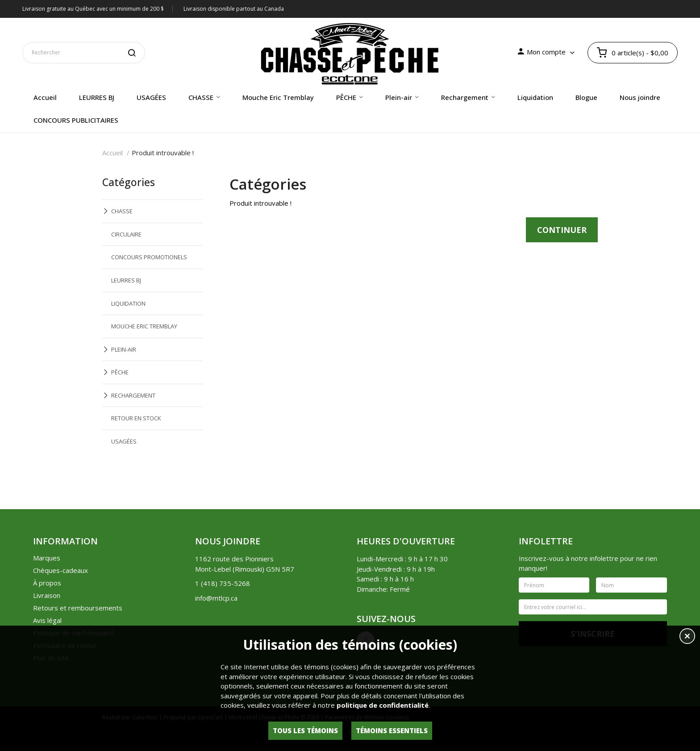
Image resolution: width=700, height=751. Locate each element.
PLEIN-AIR (124, 349)
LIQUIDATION (128, 303)
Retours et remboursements (78, 608)
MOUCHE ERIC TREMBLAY (144, 326)
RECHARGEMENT (133, 395)
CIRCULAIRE (126, 234)
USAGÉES (124, 441)
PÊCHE (120, 372)
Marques (47, 558)
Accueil (112, 153)
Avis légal (47, 620)
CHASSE (122, 211)
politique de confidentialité (383, 705)
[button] (687, 637)
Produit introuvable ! (163, 153)
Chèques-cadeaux (60, 570)
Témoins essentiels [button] (392, 730)
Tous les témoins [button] (305, 730)
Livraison (47, 595)
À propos (47, 583)
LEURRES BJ (126, 280)
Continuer (562, 230)
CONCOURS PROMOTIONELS (149, 257)
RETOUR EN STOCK (136, 418)
